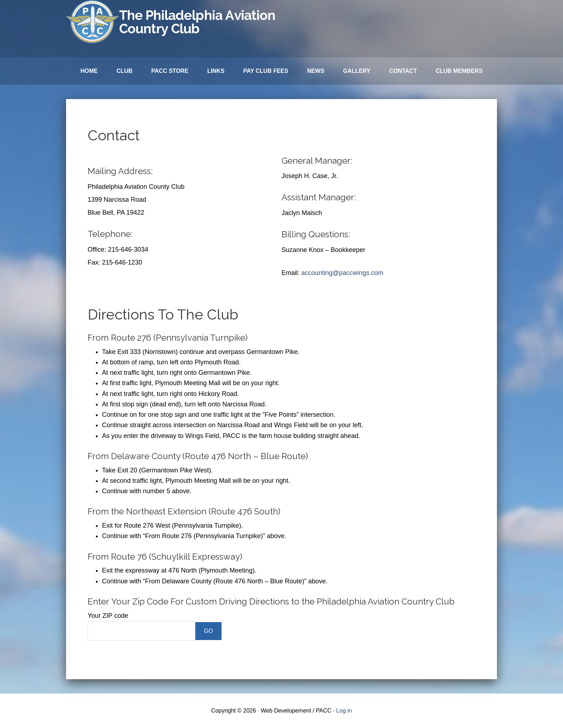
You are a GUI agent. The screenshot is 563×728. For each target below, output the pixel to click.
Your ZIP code (108, 616)
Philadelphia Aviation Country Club (172, 22)
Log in (344, 711)
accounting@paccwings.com (342, 273)
